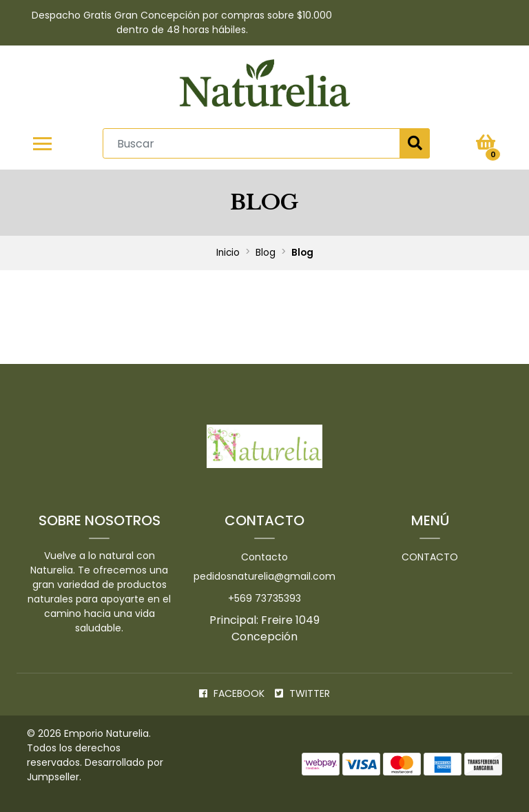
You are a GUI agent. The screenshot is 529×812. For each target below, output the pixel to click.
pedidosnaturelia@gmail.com (264, 576)
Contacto (264, 557)
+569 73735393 (264, 598)
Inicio (228, 253)
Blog (266, 253)
